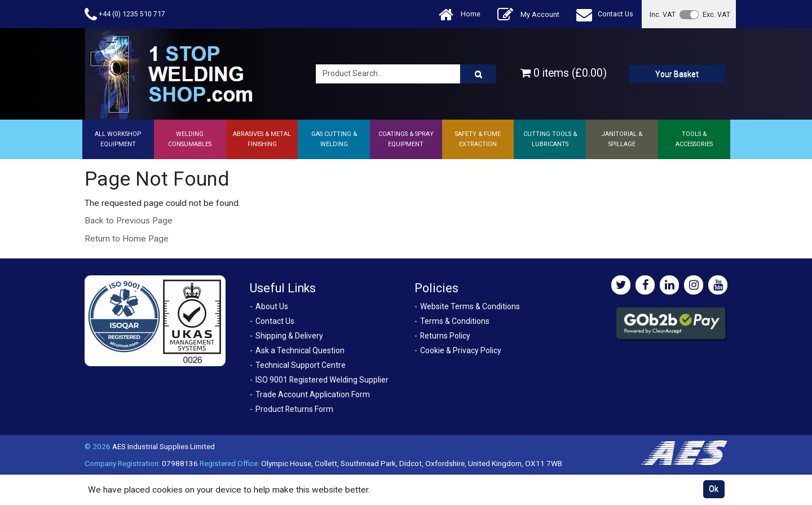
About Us (272, 306)
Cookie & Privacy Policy (461, 350)
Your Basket (677, 74)
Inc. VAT (663, 14)
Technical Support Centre (301, 365)
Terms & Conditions (455, 321)
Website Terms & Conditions (470, 306)
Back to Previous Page (129, 221)
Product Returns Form (294, 409)
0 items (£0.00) (564, 73)
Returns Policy (445, 336)
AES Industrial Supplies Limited (164, 446)
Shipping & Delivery (289, 336)
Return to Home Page (127, 239)
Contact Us (605, 14)
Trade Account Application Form (313, 394)
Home (460, 14)
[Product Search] (478, 74)
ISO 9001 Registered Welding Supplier (322, 380)
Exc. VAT (716, 14)
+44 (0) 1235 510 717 (125, 14)
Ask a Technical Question (300, 350)
